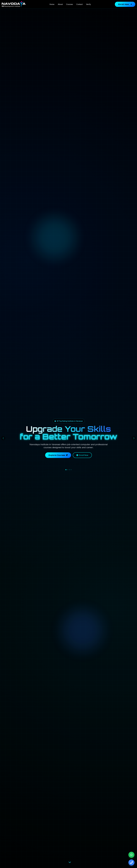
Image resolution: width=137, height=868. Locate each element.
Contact (79, 4)
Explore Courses (58, 455)
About (60, 4)
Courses (70, 4)
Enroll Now (125, 4)
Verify (88, 4)
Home (52, 4)
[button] (66, 470)
